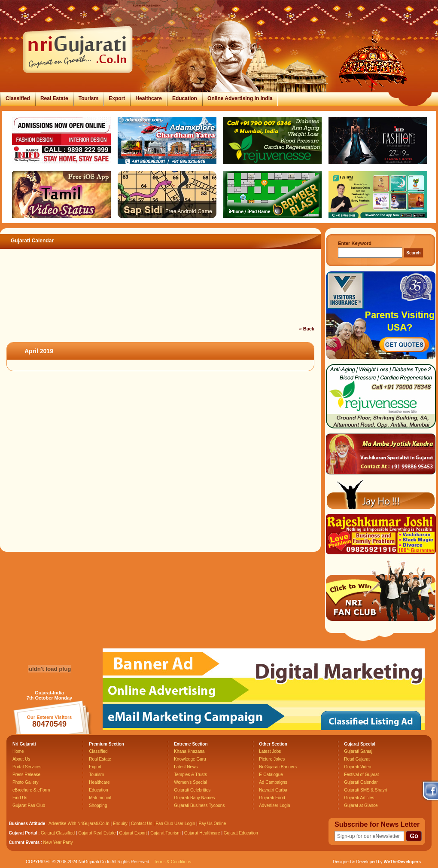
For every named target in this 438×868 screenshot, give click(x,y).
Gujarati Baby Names (194, 798)
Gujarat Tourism (165, 833)
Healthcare (148, 98)
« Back (307, 329)
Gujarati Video (357, 767)
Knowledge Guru (190, 759)
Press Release (26, 775)
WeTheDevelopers (402, 862)
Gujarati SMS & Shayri (365, 790)
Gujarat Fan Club (29, 805)
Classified (18, 98)
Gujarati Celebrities (192, 790)
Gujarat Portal (23, 833)
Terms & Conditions (172, 862)
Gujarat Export (133, 833)
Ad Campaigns (273, 782)
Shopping (98, 805)
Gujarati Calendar (361, 782)
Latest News (186, 767)
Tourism (88, 98)
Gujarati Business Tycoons (199, 805)
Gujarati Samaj (358, 751)
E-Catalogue (271, 775)
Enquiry (121, 824)
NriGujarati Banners (278, 767)
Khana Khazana (189, 751)
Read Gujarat (357, 759)
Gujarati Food (272, 798)
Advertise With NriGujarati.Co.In (79, 824)
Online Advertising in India (240, 98)
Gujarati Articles (359, 798)
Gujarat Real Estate (97, 833)
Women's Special (190, 782)
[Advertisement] (156, 303)
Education (185, 98)
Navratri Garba (273, 790)
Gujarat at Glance (361, 805)
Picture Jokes (272, 759)
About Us (21, 759)
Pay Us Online (212, 824)
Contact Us (141, 824)
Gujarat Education (241, 833)
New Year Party (58, 842)
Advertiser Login (274, 805)
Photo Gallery (26, 782)
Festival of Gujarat (361, 775)
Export (117, 98)
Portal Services (27, 767)
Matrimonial (100, 798)
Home (18, 751)
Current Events (24, 842)
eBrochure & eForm (31, 790)
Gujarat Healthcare (202, 833)
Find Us (20, 798)
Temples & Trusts (190, 775)
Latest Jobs (270, 751)
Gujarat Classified (58, 833)
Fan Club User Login (176, 824)
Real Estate (54, 98)
